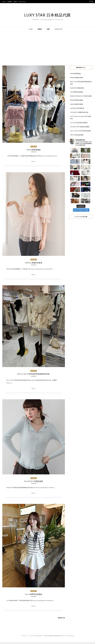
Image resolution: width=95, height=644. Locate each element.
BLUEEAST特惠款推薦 (34, 483)
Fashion (34, 147)
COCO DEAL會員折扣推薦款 (79, 123)
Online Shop (22, 2)
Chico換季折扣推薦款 (34, 596)
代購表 (15, 2)
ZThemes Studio (53, 638)
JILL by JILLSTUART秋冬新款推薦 (80, 131)
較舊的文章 (61, 620)
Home (4, 2)
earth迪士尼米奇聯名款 (77, 108)
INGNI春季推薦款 (34, 150)
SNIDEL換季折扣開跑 (77, 100)
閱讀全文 (34, 162)
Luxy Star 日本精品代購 (47, 15)
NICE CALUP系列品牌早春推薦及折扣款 (34, 375)
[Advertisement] (47, 47)
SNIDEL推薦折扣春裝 (34, 263)
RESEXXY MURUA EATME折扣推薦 (81, 96)
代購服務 (9, 2)
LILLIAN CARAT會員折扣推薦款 (80, 127)
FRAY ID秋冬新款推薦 (77, 135)
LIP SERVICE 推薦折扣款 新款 (79, 112)
